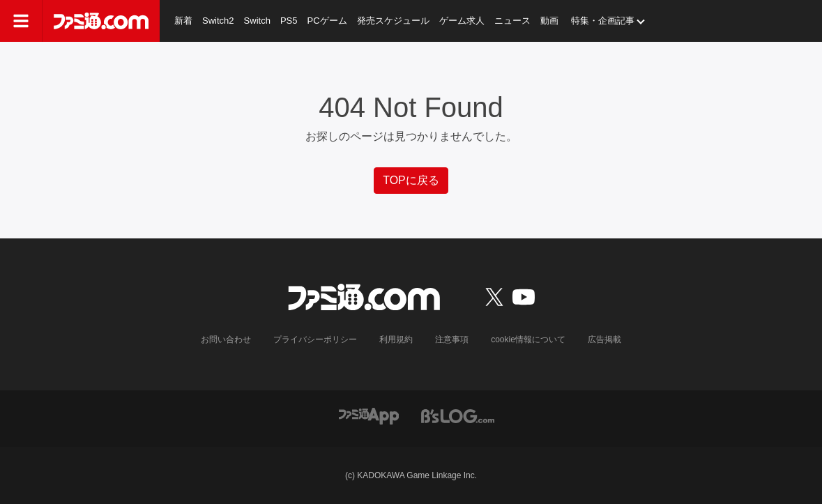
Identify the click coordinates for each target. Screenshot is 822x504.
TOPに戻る (411, 180)
